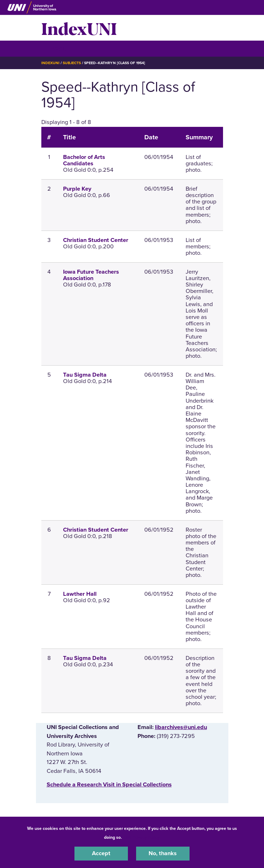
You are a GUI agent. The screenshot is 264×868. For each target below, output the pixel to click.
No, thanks (163, 853)
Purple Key (77, 189)
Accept (101, 853)
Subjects (72, 63)
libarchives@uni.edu (181, 727)
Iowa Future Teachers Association (91, 275)
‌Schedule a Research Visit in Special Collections (109, 785)
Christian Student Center (96, 240)
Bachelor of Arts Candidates (84, 160)
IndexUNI (79, 28)
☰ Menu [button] (54, 48)
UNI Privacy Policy (142, 837)
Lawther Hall (80, 594)
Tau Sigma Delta (85, 375)
